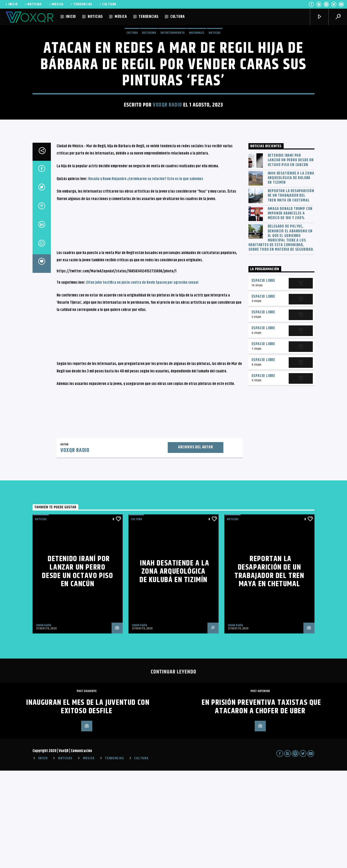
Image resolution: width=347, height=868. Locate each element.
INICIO (11, 4)
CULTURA (107, 4)
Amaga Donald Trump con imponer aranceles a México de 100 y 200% (290, 311)
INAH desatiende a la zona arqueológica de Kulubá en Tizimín (291, 276)
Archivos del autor (195, 545)
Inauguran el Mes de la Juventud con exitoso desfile (88, 804)
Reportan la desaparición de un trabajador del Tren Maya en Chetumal (291, 293)
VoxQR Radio (167, 154)
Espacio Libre (263, 378)
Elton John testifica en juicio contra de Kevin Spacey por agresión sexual (142, 380)
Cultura (132, 81)
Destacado (149, 81)
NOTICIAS (33, 4)
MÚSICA (56, 4)
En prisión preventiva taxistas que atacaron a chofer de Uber (261, 804)
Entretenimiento (173, 81)
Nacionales (197, 81)
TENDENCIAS (81, 4)
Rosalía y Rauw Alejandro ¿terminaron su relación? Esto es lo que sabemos (145, 276)
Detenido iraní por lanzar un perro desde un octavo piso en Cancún (291, 258)
